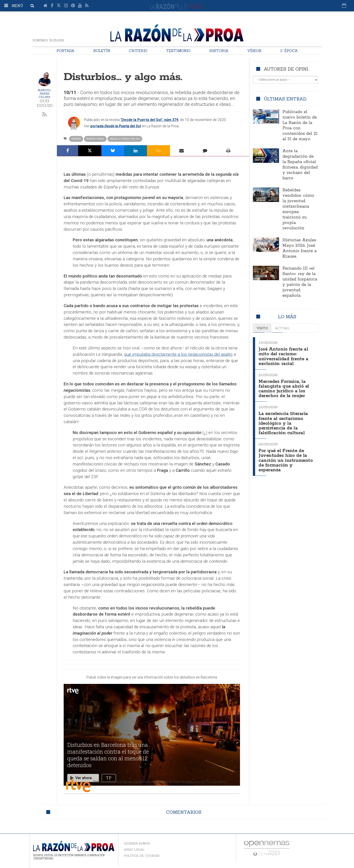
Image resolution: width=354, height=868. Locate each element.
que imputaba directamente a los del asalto (178, 354)
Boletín (102, 51)
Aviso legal (134, 850)
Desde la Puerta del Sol (125, 139)
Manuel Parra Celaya (44, 94)
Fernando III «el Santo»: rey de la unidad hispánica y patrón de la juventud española (300, 282)
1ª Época (289, 51)
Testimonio (178, 51)
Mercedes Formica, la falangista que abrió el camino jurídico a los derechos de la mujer (284, 387)
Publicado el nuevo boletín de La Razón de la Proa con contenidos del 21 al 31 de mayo (300, 126)
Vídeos (254, 51)
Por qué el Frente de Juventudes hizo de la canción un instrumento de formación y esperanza (286, 457)
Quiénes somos (137, 843)
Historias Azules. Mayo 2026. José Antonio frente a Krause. (300, 248)
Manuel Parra (95, 139)
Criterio (138, 51)
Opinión (76, 139)
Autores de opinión (289, 69)
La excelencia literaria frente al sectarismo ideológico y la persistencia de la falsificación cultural (284, 421)
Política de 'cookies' (142, 856)
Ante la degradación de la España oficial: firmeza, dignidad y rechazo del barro (300, 165)
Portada (65, 51)
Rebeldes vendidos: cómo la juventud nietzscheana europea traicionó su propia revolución (298, 209)
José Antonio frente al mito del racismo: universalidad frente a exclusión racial (284, 356)
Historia (219, 51)
